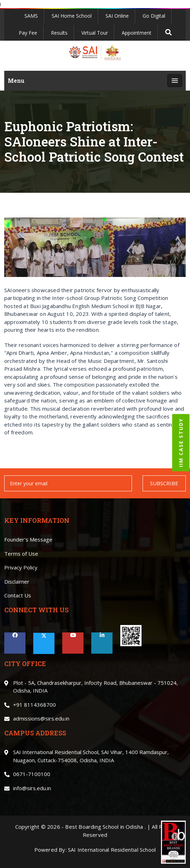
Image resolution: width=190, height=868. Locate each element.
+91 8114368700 (34, 705)
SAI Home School (72, 16)
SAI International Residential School (112, 850)
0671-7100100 (32, 774)
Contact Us (18, 595)
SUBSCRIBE (164, 483)
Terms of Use (21, 554)
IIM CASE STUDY (181, 443)
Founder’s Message (28, 539)
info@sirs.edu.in (32, 788)
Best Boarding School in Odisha (104, 827)
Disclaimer (17, 581)
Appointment (137, 33)
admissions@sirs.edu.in (41, 718)
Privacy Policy (21, 567)
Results (59, 33)
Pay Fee (28, 33)
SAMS (31, 16)
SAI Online (117, 16)
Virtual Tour (95, 33)
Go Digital (154, 16)
